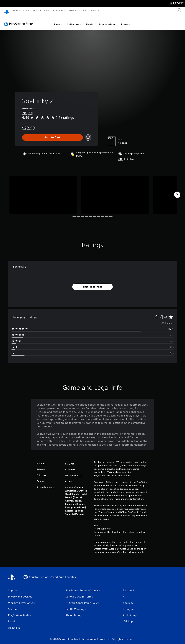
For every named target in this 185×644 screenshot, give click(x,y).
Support (93, 10)
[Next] (177, 191)
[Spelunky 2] (43, 191)
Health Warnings (102, 525)
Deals (90, 21)
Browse (125, 21)
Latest (58, 21)
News (71, 10)
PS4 (33, 10)
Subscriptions (107, 21)
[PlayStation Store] (19, 20)
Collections (74, 21)
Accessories (58, 10)
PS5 (25, 10)
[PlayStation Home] (6, 10)
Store (81, 10)
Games (15, 10)
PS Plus (44, 10)
